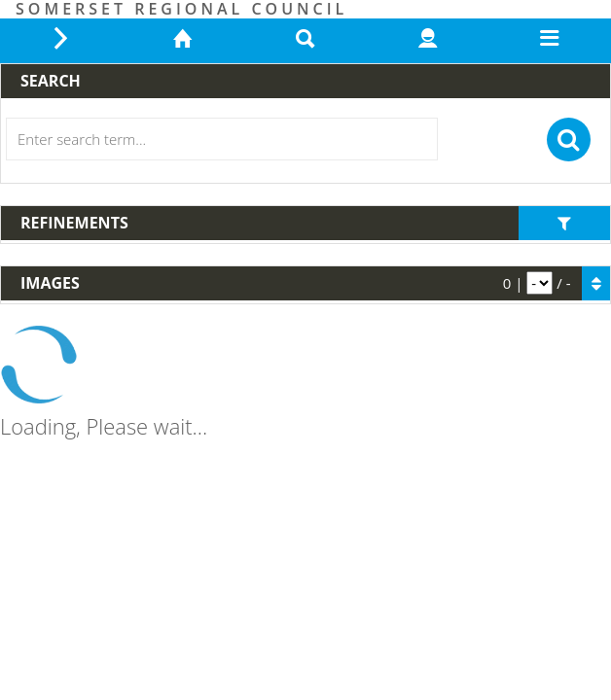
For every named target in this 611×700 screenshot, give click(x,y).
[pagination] (539, 283)
